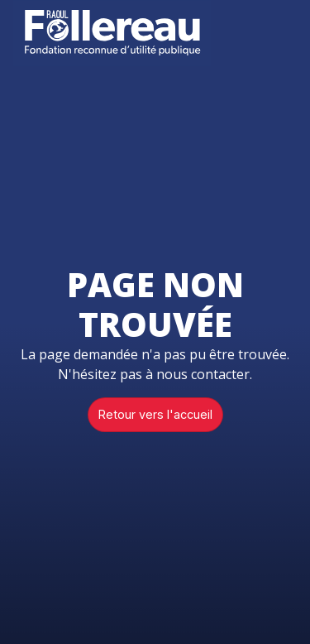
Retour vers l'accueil (155, 414)
